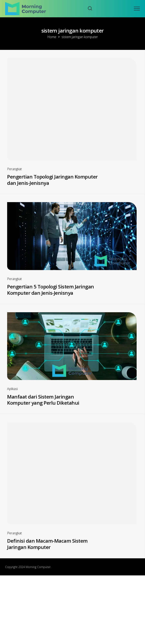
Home (52, 37)
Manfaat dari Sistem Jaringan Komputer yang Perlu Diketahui (43, 400)
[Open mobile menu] (137, 9)
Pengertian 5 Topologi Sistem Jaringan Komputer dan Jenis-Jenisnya (51, 290)
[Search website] (90, 9)
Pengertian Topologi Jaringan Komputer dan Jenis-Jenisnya (52, 180)
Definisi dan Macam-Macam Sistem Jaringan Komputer (47, 544)
